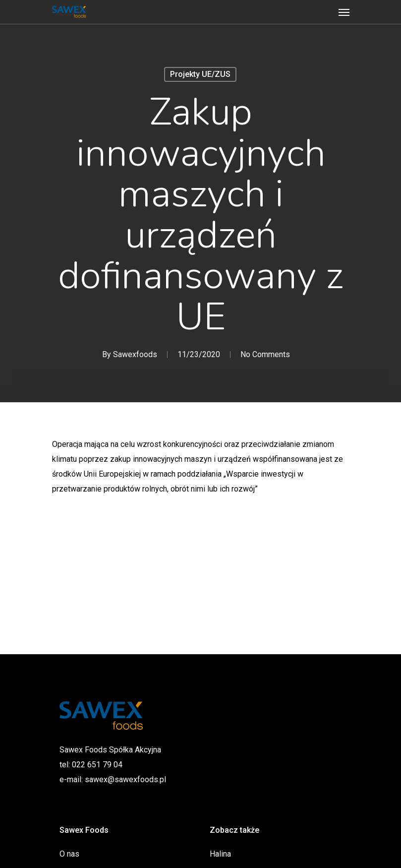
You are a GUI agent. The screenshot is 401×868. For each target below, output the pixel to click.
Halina (220, 854)
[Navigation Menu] (344, 12)
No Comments (265, 354)
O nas (69, 854)
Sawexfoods (135, 354)
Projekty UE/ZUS (200, 74)
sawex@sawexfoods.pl (125, 779)
